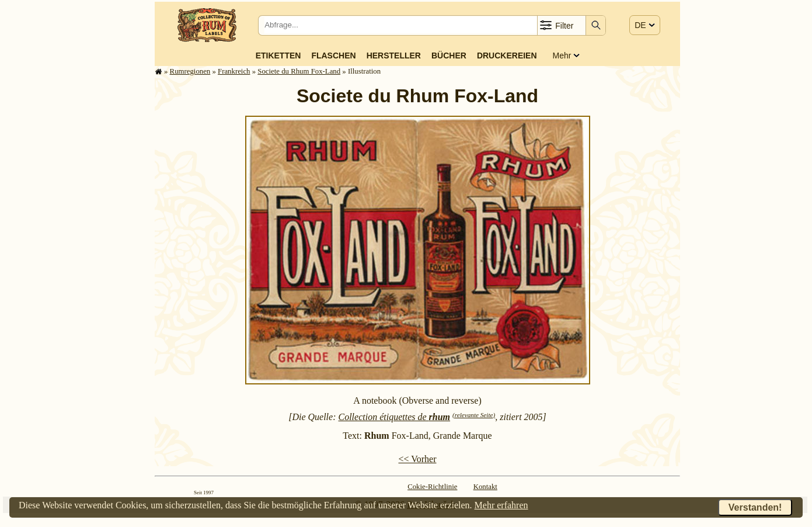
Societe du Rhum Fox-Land (299, 71)
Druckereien (507, 56)
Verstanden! (755, 507)
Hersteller (394, 56)
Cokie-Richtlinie (432, 487)
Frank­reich (234, 71)
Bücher (449, 56)
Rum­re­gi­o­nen (190, 71)
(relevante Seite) (474, 415)
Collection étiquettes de (395, 417)
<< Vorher (417, 459)
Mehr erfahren (501, 505)
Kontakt (485, 487)
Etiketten (278, 56)
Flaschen (333, 56)
